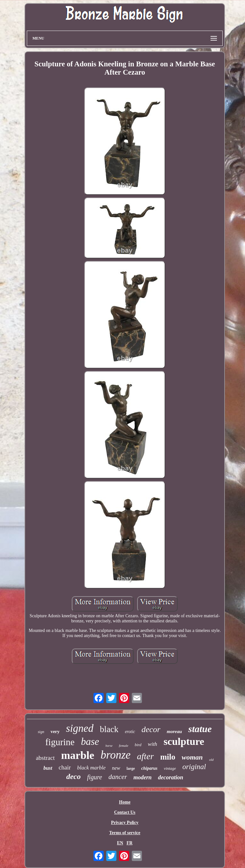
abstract (45, 758)
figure (95, 777)
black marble (91, 768)
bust (48, 768)
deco (74, 776)
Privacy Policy (125, 823)
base (90, 742)
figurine (60, 742)
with (152, 744)
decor (151, 729)
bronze (115, 755)
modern (142, 777)
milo (168, 757)
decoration (171, 777)
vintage (170, 768)
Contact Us (125, 812)
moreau (174, 731)
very (55, 731)
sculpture (184, 741)
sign (41, 732)
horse (109, 746)
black (109, 729)
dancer (118, 777)
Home (125, 802)
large (131, 768)
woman (192, 757)
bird (138, 745)
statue (200, 729)
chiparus (149, 768)
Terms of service (125, 833)
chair (65, 767)
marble (78, 755)
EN (120, 843)
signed (80, 728)
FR (130, 843)
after (145, 756)
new (116, 768)
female (124, 746)
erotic (130, 732)
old (211, 760)
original (194, 767)
